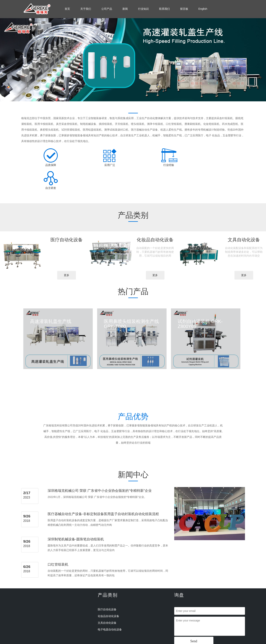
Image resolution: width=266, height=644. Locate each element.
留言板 (184, 9)
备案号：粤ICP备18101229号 (140, 632)
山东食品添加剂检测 (153, 642)
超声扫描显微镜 (218, 642)
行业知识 (143, 9)
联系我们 (164, 9)
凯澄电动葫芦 (202, 642)
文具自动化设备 (107, 600)
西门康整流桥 (172, 642)
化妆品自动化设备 (108, 593)
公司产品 (107, 9)
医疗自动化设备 (107, 586)
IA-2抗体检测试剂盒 (61, 642)
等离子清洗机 (187, 642)
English (203, 9)
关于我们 (86, 9)
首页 (67, 9)
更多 (67, 252)
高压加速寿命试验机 (119, 642)
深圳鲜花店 (101, 642)
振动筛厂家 (89, 642)
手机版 (183, 632)
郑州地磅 (77, 642)
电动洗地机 (136, 642)
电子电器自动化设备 (110, 607)
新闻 (125, 9)
